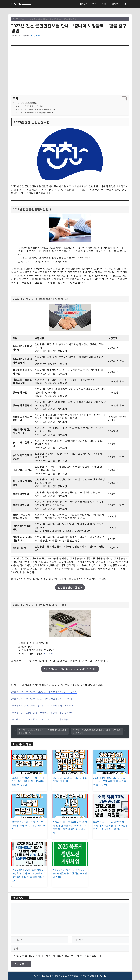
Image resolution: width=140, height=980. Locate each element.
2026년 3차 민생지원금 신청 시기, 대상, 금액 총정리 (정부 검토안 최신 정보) (110, 781)
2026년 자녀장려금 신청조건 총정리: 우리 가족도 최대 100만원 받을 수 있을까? (28, 781)
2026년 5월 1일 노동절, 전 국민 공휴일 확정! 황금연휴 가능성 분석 (28, 826)
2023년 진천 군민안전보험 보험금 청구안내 (34, 112)
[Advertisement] (70, 70)
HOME (83, 4)
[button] (125, 4)
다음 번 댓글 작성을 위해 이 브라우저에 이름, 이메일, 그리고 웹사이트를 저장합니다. (58, 955)
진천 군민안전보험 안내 (70, 587)
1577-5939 (48, 654)
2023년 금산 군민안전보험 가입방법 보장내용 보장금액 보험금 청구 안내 (44, 692)
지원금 (115, 4)
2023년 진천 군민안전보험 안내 (29, 106)
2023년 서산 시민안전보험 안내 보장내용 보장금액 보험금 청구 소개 (42, 713)
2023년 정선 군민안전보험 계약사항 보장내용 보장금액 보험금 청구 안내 (42, 731)
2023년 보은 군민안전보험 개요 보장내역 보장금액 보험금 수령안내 (42, 699)
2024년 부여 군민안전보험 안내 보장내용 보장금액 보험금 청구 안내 (97, 731)
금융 (94, 4)
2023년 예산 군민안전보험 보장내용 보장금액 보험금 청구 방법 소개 (42, 706)
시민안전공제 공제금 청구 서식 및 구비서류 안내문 (70, 669)
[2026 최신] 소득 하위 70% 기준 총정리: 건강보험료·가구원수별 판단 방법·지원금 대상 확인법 (111, 826)
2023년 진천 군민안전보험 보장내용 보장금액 (35, 109)
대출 (104, 4)
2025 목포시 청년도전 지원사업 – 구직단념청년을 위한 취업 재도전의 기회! (70, 873)
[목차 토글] (123, 99)
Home (16, 19)
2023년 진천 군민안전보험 (25, 103)
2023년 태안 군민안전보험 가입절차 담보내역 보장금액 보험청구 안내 (43, 719)
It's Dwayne (21, 4)
